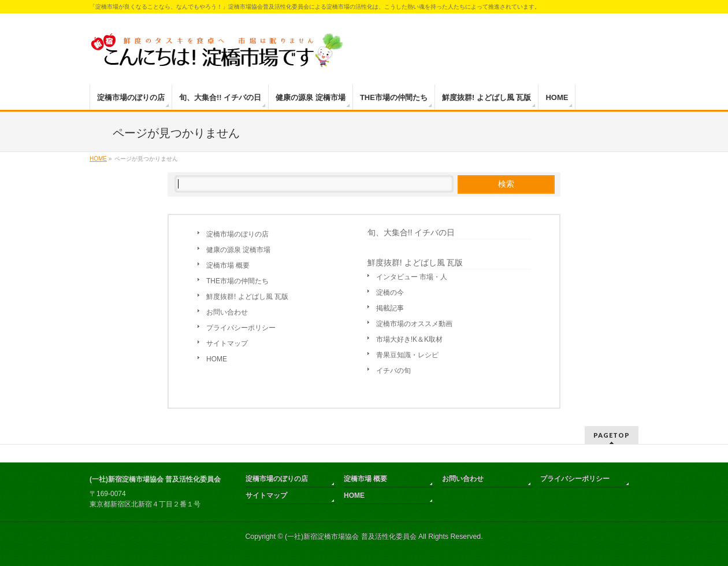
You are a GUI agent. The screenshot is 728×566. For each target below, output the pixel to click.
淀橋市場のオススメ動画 (414, 324)
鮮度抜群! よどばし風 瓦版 (247, 297)
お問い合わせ (227, 312)
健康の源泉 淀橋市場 (238, 250)
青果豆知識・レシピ (407, 355)
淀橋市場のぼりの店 (237, 234)
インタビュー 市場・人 (412, 277)
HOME (217, 359)
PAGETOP (612, 435)
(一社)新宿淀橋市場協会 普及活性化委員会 (351, 537)
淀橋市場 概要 (228, 265)
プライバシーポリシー (241, 328)
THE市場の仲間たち (237, 281)
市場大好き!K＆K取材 (409, 339)
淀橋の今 (390, 293)
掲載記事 (390, 308)
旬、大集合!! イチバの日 (411, 232)
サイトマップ (227, 343)
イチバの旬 (393, 371)
